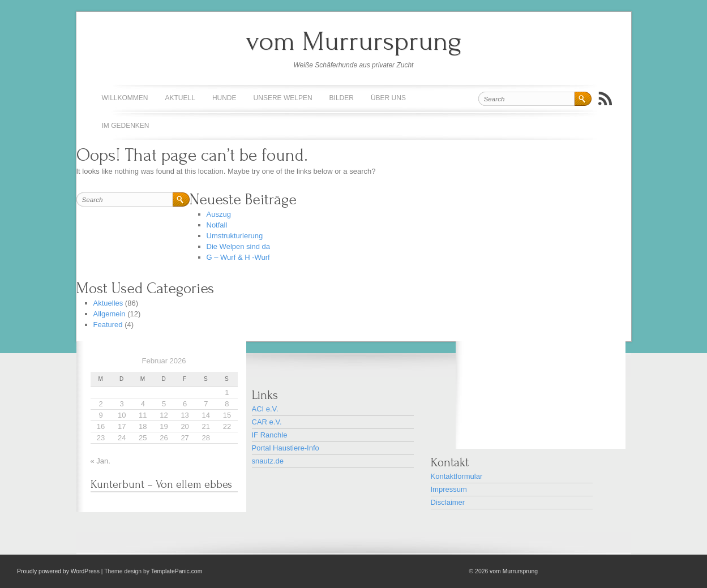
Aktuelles (108, 303)
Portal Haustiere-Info (286, 448)
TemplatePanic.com (177, 571)
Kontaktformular (457, 476)
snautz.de (268, 461)
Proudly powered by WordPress (58, 571)
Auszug (219, 214)
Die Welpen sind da (239, 246)
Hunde (224, 98)
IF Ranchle (270, 435)
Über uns (388, 98)
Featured (108, 325)
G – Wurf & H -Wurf (238, 257)
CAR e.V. (267, 422)
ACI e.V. (265, 409)
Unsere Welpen (283, 98)
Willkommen (125, 98)
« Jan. (100, 461)
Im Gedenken (126, 126)
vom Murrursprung (354, 41)
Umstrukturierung (235, 236)
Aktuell (180, 98)
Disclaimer (448, 502)
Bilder (342, 98)
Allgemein (110, 314)
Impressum (449, 489)
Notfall (217, 225)
